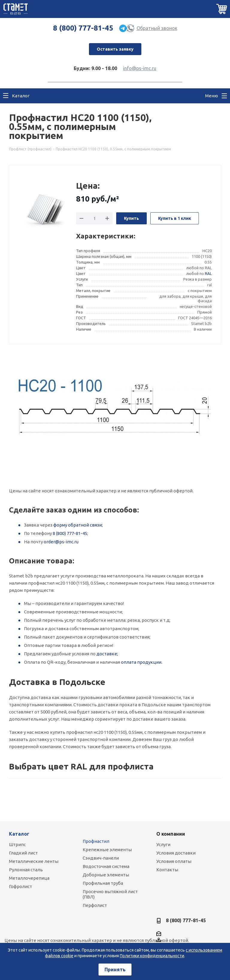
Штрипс (17, 844)
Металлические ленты (34, 861)
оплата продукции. (142, 662)
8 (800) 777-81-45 (83, 28)
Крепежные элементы (107, 850)
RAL (208, 273)
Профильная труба (103, 883)
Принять (115, 970)
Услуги (163, 844)
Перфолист (95, 905)
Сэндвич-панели (101, 858)
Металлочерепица (29, 878)
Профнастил (96, 841)
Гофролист (21, 886)
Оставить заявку (115, 49)
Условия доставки (176, 853)
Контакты (167, 870)
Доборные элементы (106, 875)
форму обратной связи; (78, 525)
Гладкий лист (23, 853)
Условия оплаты (174, 861)
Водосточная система (106, 866)
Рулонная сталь (26, 870)
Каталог (19, 834)
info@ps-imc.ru (140, 68)
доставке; (107, 654)
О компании (171, 834)
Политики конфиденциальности (152, 956)
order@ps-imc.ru (61, 542)
